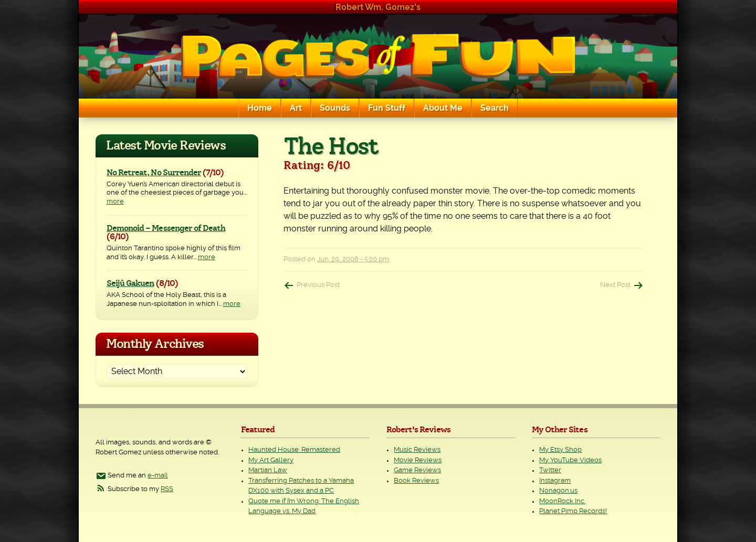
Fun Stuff (387, 108)
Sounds (335, 108)
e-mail (158, 476)
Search (495, 108)
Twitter (550, 470)
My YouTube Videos (570, 460)
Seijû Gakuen (130, 283)
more (115, 202)
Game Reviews (417, 470)
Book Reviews (416, 481)
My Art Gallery (271, 460)
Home (260, 108)
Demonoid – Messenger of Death (166, 228)
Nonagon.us (558, 491)
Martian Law (268, 470)
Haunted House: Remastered (294, 450)
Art (296, 108)
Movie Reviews (418, 460)
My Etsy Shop (560, 450)
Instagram (555, 481)
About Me (443, 108)
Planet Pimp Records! (573, 511)
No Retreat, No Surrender (154, 173)
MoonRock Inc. (562, 501)
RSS (167, 489)
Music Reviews (417, 450)
